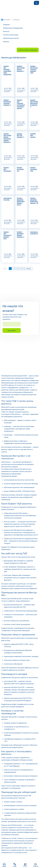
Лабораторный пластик (11, 38)
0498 (23, 122)
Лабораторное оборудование (13, 28)
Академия (6, 25)
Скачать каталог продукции (28, 50)
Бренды (16, 20)
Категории (6, 20)
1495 (10, 122)
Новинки (6, 42)
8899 (37, 156)
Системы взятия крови (11, 35)
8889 (10, 254)
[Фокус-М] (7, 3)
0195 (23, 156)
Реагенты (6, 31)
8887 (37, 254)
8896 (23, 186)
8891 (37, 220)
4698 (23, 88)
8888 (23, 254)
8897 (10, 186)
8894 (10, 220)
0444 (10, 156)
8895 (37, 186)
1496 (37, 88)
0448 (37, 122)
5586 (10, 88)
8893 (23, 220)
